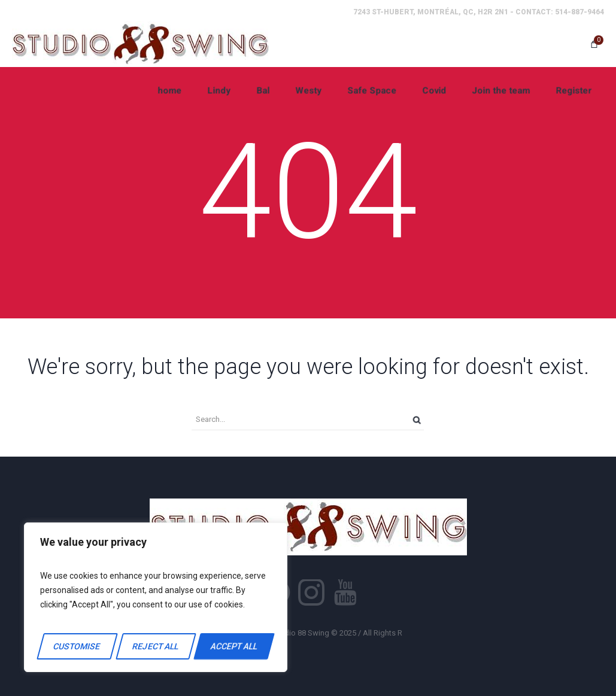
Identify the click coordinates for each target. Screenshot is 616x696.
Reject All (155, 646)
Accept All (234, 646)
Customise (77, 646)
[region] (156, 597)
